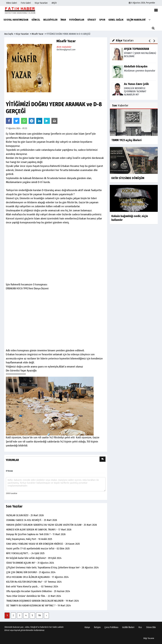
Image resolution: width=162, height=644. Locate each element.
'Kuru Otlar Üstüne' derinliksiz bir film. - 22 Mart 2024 (34, 596)
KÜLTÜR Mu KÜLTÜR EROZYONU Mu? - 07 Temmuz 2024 (34, 582)
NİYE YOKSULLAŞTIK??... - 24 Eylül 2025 (25, 553)
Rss (140, 627)
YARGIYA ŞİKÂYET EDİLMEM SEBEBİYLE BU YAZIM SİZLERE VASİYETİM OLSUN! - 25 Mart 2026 (51, 525)
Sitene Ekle (151, 627)
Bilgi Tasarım (149, 638)
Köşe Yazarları (22, 34)
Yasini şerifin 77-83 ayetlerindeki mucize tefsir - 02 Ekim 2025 (38, 549)
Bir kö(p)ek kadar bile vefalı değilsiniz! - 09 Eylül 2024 (34, 558)
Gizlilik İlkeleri (128, 627)
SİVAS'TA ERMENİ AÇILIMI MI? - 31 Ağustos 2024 (30, 563)
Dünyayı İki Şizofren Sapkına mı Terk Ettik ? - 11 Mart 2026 (36, 534)
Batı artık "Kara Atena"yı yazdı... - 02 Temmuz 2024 (32, 586)
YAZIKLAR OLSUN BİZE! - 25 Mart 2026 (25, 515)
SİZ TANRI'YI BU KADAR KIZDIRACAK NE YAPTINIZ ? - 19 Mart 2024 (39, 605)
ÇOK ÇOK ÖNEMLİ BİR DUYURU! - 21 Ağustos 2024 (31, 572)
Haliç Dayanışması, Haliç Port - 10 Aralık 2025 (29, 539)
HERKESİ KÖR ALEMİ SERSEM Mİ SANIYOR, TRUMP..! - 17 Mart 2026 (39, 530)
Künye (87, 627)
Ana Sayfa (9, 34)
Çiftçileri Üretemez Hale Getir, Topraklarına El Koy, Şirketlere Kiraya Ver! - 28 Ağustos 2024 (52, 568)
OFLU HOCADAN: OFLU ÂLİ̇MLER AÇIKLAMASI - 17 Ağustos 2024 (37, 577)
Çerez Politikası (111, 627)
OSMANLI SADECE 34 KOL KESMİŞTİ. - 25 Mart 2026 (32, 520)
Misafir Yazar (38, 34)
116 (39, 615)
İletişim (97, 627)
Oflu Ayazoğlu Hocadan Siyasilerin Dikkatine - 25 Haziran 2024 (38, 591)
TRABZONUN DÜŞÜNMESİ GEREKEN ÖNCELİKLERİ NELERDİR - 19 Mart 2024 (43, 601)
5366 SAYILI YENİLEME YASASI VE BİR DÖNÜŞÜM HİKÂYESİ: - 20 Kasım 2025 (43, 544)
